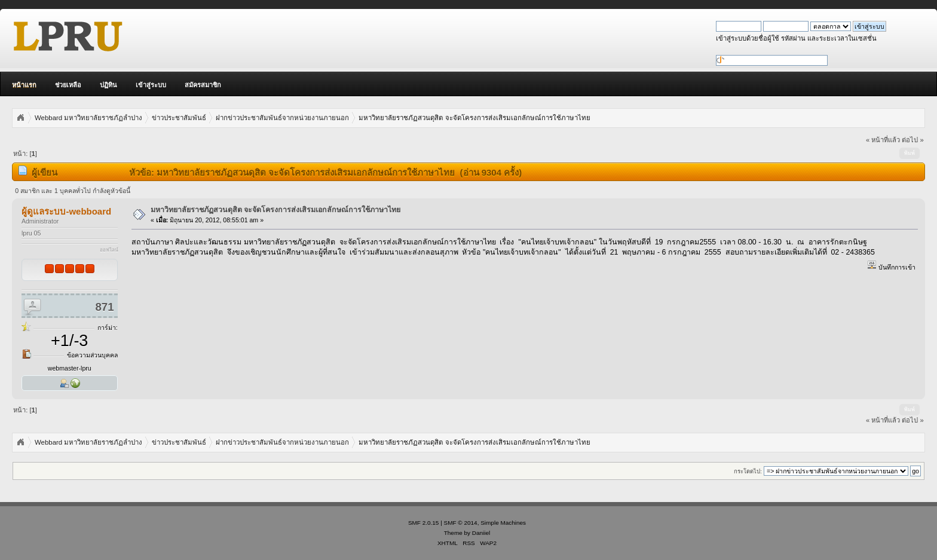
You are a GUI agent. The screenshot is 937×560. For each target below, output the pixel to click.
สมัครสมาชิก (203, 85)
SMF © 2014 (461, 523)
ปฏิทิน (108, 85)
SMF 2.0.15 (424, 523)
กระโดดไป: (748, 471)
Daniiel (481, 533)
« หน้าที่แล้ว (883, 140)
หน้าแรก (24, 85)
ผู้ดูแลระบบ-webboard (66, 211)
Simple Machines (503, 523)
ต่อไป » (912, 140)
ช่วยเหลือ (68, 85)
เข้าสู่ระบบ (151, 85)
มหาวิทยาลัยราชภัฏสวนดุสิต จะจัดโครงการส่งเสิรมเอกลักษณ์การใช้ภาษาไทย (275, 210)
